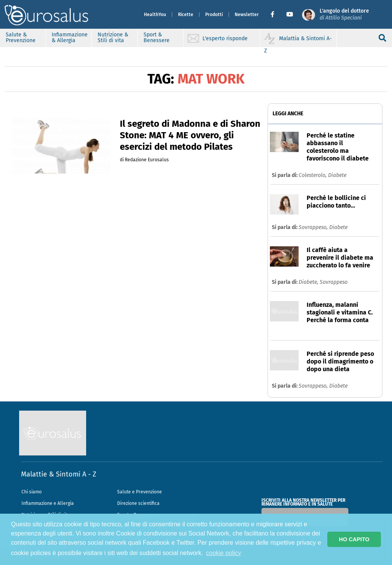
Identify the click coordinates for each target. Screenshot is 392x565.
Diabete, (309, 282)
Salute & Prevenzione (21, 38)
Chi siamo (32, 492)
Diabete (337, 175)
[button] (275, 15)
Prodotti (214, 15)
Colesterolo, (313, 175)
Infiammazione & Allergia (70, 38)
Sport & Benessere (157, 38)
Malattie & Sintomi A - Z (59, 474)
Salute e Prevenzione (140, 492)
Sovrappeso (334, 282)
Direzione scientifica (138, 503)
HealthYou (155, 15)
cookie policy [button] (224, 553)
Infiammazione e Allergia (48, 503)
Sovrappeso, (314, 227)
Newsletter (247, 15)
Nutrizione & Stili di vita (113, 38)
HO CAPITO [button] (354, 539)
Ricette (186, 15)
